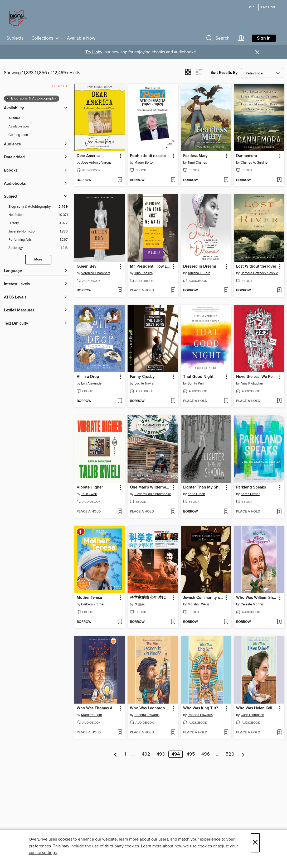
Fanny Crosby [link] (142, 377)
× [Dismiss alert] (257, 52)
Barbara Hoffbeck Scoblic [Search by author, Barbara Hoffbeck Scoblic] (259, 273)
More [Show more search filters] (38, 260)
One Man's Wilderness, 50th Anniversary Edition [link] (150, 487)
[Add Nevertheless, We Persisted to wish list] (279, 401)
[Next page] (243, 754)
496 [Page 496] (206, 754)
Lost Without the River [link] (256, 267)
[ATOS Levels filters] (36, 298)
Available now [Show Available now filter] (19, 126)
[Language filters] (36, 271)
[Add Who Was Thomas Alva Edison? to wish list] (120, 733)
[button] (217, 39)
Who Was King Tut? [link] (201, 708)
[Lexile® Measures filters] (36, 310)
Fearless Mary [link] (195, 156)
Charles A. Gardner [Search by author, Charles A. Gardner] (255, 163)
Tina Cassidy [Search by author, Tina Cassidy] (144, 273)
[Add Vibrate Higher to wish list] (120, 512)
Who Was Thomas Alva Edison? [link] (97, 708)
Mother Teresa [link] (89, 598)
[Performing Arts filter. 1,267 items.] (38, 240)
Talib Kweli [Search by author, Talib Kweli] (89, 494)
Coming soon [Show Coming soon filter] (18, 135)
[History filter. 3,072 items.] (38, 223)
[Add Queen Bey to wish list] (120, 291)
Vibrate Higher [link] (90, 487)
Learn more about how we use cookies (176, 846)
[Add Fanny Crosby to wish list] (173, 401)
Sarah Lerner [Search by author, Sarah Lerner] (250, 494)
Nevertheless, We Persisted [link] (257, 377)
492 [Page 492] (146, 754)
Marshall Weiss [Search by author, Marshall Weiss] (199, 604)
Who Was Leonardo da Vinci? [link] (150, 708)
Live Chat (268, 7)
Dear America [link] (89, 156)
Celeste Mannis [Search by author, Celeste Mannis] (252, 604)
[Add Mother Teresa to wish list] (120, 622)
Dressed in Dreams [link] (200, 267)
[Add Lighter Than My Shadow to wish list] (226, 512)
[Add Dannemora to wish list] (279, 180)
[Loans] (241, 39)
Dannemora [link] (247, 156)
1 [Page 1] (125, 754)
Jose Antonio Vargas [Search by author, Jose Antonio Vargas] (96, 163)
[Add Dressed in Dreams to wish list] (226, 291)
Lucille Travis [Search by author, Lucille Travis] (144, 383)
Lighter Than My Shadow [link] (204, 487)
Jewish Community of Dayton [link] (204, 598)
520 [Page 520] (230, 754)
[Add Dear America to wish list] (120, 180)
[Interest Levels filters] (36, 284)
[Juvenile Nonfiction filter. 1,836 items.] (38, 232)
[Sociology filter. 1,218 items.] (38, 248)
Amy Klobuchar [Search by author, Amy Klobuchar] (252, 383)
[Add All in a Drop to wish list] (120, 401)
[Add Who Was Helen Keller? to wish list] (279, 733)
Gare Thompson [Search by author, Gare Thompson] (252, 715)
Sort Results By (224, 73)
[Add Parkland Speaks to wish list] (279, 512)
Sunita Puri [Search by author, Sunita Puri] (196, 383)
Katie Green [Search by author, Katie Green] (196, 494)
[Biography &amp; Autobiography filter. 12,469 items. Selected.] (38, 207)
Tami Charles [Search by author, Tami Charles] (197, 163)
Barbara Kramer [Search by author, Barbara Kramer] (93, 604)
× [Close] (255, 843)
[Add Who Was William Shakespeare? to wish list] (279, 622)
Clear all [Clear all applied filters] (60, 86)
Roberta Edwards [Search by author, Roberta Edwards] (147, 715)
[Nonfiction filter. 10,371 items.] (38, 215)
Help (251, 7)
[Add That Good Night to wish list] (226, 401)
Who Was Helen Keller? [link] (257, 708)
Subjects (15, 38)
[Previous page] (116, 754)
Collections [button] (45, 38)
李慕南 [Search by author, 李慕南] (140, 604)
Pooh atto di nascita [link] (148, 156)
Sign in (264, 38)
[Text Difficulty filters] (36, 324)
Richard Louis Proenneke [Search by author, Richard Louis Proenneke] (153, 494)
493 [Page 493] (161, 754)
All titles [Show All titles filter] (14, 118)
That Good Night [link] (198, 377)
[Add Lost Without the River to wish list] (279, 291)
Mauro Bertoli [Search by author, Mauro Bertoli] (144, 163)
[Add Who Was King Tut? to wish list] (226, 733)
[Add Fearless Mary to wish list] (226, 180)
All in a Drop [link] (88, 377)
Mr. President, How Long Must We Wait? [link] (150, 267)
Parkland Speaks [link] (251, 487)
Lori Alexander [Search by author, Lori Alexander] (92, 383)
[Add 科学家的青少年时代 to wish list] (173, 622)
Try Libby (94, 52)
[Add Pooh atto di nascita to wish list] (173, 180)
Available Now (81, 38)
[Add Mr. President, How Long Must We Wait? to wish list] (173, 291)
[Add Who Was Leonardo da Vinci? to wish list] (173, 733)
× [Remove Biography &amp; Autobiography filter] (8, 99)
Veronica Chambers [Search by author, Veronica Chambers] (96, 273)
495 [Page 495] (191, 754)
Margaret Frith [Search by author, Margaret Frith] (92, 715)
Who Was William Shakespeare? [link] (257, 598)
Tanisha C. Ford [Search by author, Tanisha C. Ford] (199, 273)
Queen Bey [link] (87, 267)
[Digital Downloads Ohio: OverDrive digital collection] (17, 18)
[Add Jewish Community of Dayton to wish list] (226, 622)
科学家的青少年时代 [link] (148, 598)
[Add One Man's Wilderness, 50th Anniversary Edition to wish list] (173, 512)
